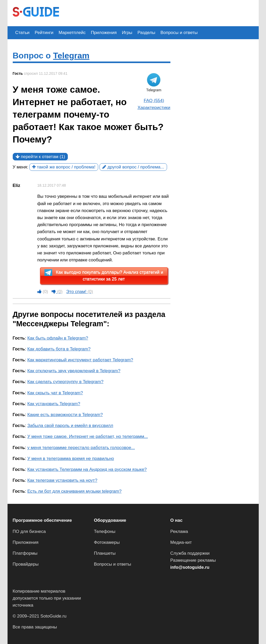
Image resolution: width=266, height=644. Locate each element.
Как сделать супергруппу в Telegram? (65, 382)
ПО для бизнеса (29, 531)
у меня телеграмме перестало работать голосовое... (81, 448)
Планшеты (105, 553)
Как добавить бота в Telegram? (59, 349)
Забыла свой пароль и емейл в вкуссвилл (70, 426)
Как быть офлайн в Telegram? (58, 338)
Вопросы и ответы (179, 33)
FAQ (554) (154, 101)
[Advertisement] (159, 12)
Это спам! (80, 292)
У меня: (21, 167)
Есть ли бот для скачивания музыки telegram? (74, 491)
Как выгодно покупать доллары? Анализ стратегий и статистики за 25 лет (104, 275)
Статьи (22, 33)
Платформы (25, 553)
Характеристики (154, 108)
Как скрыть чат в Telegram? (55, 393)
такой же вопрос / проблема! (64, 167)
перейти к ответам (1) (40, 157)
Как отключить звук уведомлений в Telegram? (74, 371)
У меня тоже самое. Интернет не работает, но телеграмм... (88, 436)
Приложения (104, 33)
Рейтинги (44, 33)
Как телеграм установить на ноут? (62, 480)
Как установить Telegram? (54, 404)
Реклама (179, 531)
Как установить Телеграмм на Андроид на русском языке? (87, 469)
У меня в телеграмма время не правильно (71, 459)
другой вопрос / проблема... (133, 167)
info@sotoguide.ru (190, 567)
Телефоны (105, 531)
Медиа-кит (181, 542)
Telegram (71, 56)
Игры (127, 33)
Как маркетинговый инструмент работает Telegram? (80, 360)
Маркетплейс (72, 33)
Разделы (146, 33)
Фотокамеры (107, 542)
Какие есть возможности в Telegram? (65, 415)
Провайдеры (26, 564)
